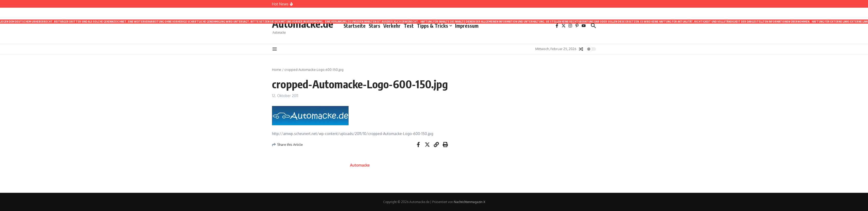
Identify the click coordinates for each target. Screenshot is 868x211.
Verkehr (392, 26)
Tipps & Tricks (434, 26)
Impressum (467, 25)
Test (409, 26)
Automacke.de (303, 24)
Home (277, 70)
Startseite (355, 26)
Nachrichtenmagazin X (469, 202)
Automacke (360, 165)
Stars (374, 26)
